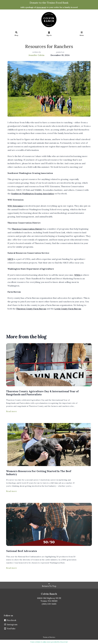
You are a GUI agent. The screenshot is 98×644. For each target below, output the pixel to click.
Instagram (11, 624)
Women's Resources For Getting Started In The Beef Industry (39, 473)
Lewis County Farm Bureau (68, 309)
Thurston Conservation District (27, 229)
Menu (82, 34)
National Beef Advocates (22, 551)
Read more (11, 411)
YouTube (10, 629)
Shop (16, 34)
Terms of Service (49, 637)
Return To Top (49, 585)
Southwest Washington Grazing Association (33, 194)
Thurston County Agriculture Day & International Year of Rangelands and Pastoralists (42, 393)
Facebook (10, 620)
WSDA (77, 275)
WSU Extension (15, 206)
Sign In (49, 34)
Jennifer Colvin (36, 55)
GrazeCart (64, 642)
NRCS (10, 259)
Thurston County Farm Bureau (31, 309)
